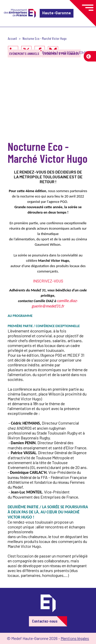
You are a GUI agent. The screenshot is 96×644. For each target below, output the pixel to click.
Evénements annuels (24, 53)
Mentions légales (75, 638)
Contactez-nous (45, 621)
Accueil (12, 38)
